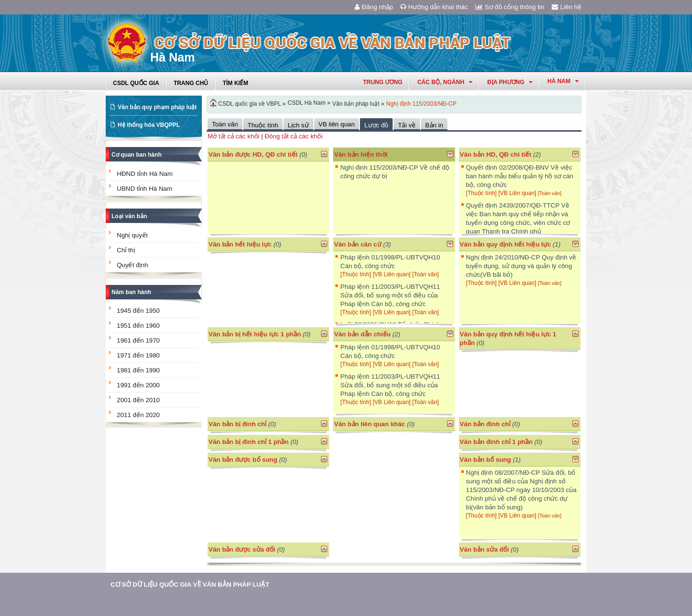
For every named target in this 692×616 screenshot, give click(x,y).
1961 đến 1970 (138, 340)
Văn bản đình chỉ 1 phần (496, 442)
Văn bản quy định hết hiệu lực (506, 244)
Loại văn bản (129, 216)
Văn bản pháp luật (356, 104)
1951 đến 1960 (138, 326)
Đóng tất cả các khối (294, 136)
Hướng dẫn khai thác (434, 7)
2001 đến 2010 (138, 400)
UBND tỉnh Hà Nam (145, 189)
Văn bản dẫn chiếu (362, 334)
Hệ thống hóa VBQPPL (149, 125)
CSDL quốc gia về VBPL (250, 104)
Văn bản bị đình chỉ (237, 424)
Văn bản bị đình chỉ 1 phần (249, 442)
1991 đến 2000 (138, 385)
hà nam (563, 81)
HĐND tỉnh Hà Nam (145, 174)
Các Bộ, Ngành (445, 82)
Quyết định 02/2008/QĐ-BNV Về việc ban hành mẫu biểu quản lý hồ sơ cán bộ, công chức (520, 176)
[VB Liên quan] (518, 193)
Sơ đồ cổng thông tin (510, 7)
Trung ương (383, 82)
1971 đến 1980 (138, 355)
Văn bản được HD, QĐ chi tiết (253, 154)
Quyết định (132, 265)
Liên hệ (567, 7)
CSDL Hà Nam (307, 103)
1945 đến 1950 (138, 311)
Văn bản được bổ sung (243, 460)
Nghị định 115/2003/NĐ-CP (421, 104)
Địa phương (510, 82)
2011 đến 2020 (138, 415)
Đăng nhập (374, 7)
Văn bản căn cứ (358, 244)
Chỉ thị (126, 250)
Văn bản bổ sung (486, 460)
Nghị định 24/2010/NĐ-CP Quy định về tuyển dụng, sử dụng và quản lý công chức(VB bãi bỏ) (521, 266)
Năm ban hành (131, 292)
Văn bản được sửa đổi (242, 549)
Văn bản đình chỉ (485, 424)
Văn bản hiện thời (361, 154)
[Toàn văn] (550, 193)
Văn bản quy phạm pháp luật (157, 107)
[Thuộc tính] (482, 193)
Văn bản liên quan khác (370, 424)
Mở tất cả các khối (234, 136)
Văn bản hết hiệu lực (240, 244)
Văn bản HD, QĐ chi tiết (497, 154)
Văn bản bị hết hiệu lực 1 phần (255, 334)
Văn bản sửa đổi (485, 549)
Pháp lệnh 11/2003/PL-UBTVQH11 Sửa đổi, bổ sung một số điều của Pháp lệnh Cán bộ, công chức (390, 295)
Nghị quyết (132, 235)
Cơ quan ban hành (136, 155)
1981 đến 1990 (138, 370)
